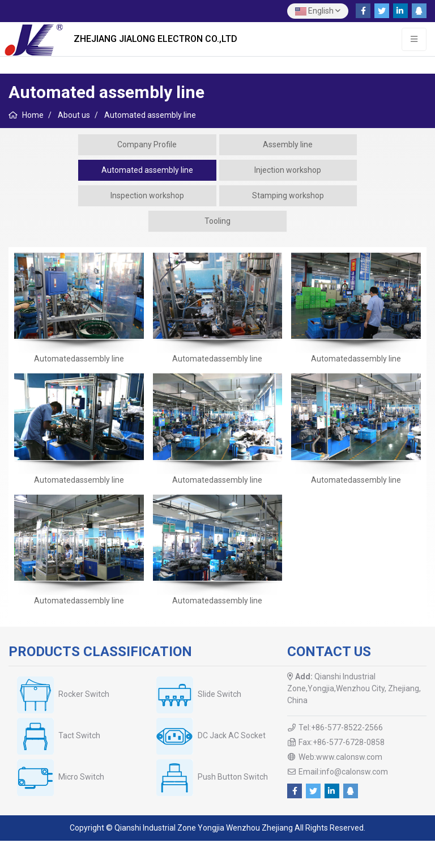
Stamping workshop (288, 195)
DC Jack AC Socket (232, 735)
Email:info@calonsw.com (343, 772)
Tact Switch (79, 735)
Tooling (217, 221)
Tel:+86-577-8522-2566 (341, 727)
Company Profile (147, 144)
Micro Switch (81, 777)
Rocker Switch (84, 694)
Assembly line (288, 144)
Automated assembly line (147, 170)
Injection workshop (288, 170)
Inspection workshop (147, 195)
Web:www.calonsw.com (340, 757)
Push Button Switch (233, 777)
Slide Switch (219, 694)
